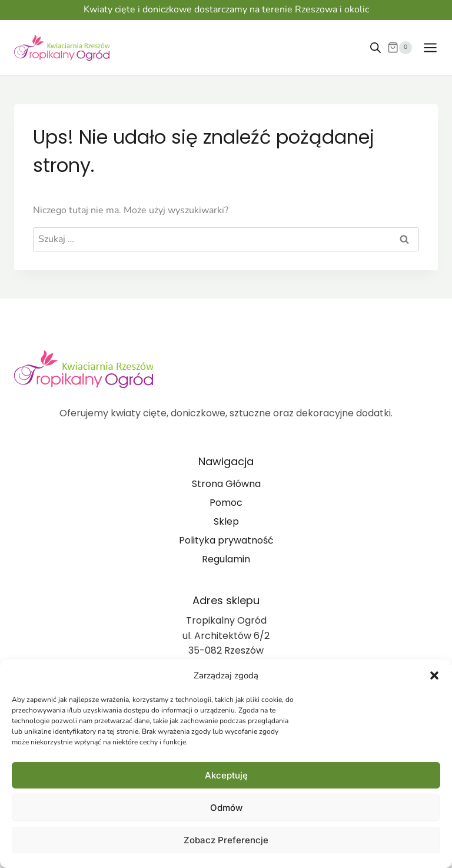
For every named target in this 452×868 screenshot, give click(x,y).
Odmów (226, 808)
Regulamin (226, 559)
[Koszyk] (400, 48)
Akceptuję (226, 775)
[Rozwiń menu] (428, 47)
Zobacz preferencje (226, 840)
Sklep (226, 521)
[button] (434, 675)
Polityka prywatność (226, 540)
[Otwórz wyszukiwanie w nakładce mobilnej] (375, 48)
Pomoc (226, 503)
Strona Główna (226, 484)
